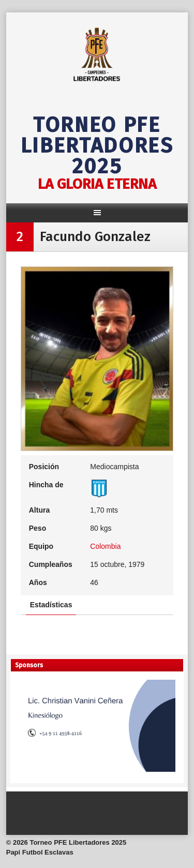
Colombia (105, 546)
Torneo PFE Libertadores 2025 (97, 146)
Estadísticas (51, 605)
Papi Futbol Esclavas (40, 852)
